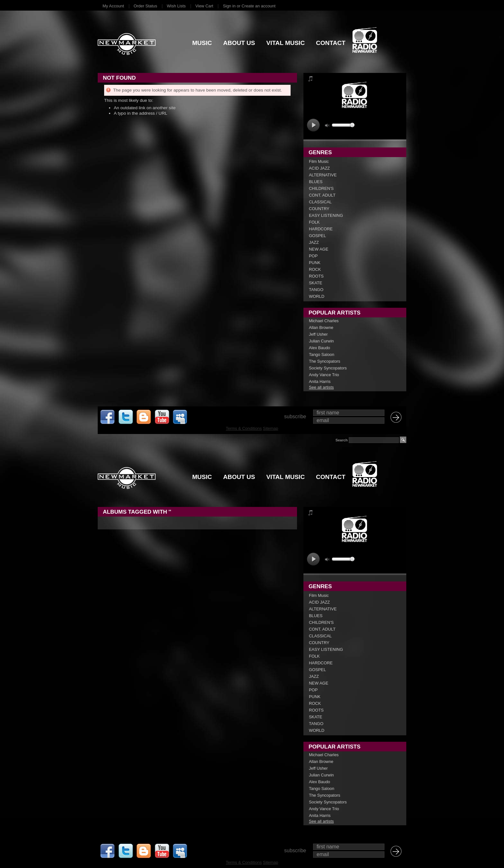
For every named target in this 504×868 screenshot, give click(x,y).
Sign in (229, 6)
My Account (113, 6)
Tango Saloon (322, 354)
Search (342, 440)
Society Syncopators (328, 368)
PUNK (315, 263)
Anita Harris (320, 381)
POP (313, 256)
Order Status (145, 6)
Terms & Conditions (244, 428)
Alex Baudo (319, 348)
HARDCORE (321, 229)
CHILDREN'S (321, 188)
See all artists (321, 387)
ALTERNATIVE (323, 175)
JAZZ (314, 242)
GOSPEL (317, 236)
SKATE (315, 283)
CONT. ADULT (322, 195)
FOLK (314, 222)
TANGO (316, 290)
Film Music (319, 161)
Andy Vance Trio (324, 375)
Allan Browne (321, 328)
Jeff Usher (318, 334)
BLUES (316, 182)
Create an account (259, 6)
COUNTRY (319, 209)
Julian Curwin (321, 341)
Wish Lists (176, 6)
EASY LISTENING (326, 215)
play (313, 125)
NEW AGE (319, 249)
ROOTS (316, 276)
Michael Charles (324, 321)
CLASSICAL (320, 202)
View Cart (204, 6)
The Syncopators (325, 361)
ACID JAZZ (319, 168)
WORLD (317, 296)
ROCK (315, 269)
